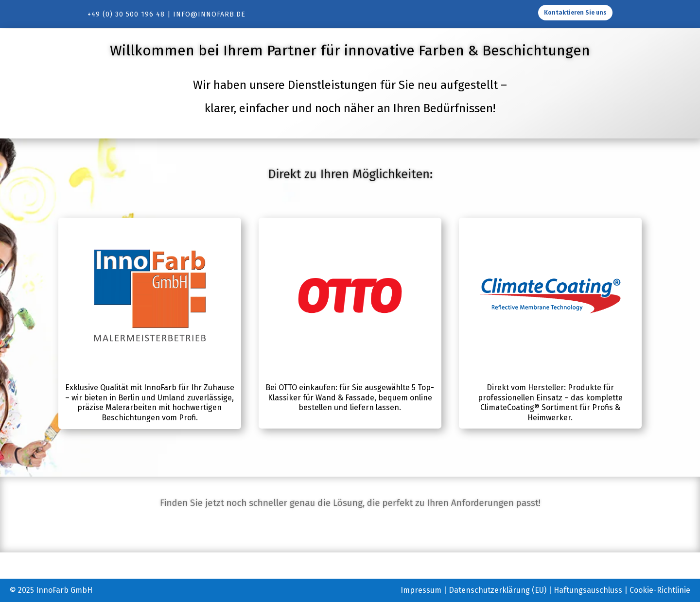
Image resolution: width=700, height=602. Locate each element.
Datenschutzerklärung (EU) (498, 590)
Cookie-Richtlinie (660, 590)
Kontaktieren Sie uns (575, 13)
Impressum (421, 590)
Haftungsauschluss (588, 590)
